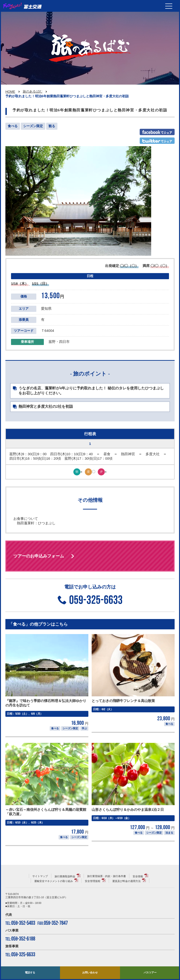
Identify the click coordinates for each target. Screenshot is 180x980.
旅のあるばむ (33, 91)
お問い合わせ (90, 972)
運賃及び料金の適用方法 (126, 881)
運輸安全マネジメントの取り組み (54, 881)
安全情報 (138, 876)
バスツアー (150, 972)
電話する (30, 972)
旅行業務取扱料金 (65, 876)
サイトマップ (40, 876)
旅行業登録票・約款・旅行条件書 (107, 876)
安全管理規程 (93, 881)
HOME (10, 92)
